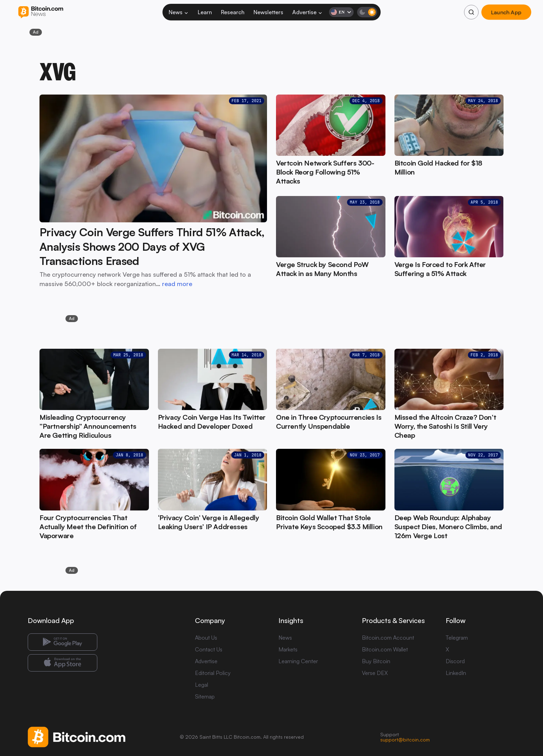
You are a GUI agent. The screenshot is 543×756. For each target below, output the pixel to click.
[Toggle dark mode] (367, 12)
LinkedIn (456, 673)
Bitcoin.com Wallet (385, 649)
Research (233, 12)
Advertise (308, 12)
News (179, 12)
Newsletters (268, 12)
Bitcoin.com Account (388, 638)
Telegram (457, 638)
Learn (205, 12)
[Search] (471, 12)
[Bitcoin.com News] (41, 12)
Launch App (506, 12)
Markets (288, 649)
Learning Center (298, 661)
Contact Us (209, 649)
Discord (455, 661)
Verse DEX (375, 673)
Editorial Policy (213, 673)
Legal (202, 685)
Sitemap (205, 696)
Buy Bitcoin (376, 661)
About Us (206, 638)
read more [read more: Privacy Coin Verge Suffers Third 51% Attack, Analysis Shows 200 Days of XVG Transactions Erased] (177, 284)
